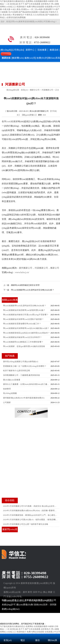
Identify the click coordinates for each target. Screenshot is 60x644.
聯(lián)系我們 (54, 62)
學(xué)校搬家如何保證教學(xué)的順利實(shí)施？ (24, 310)
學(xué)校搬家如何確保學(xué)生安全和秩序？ (22, 337)
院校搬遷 (42, 50)
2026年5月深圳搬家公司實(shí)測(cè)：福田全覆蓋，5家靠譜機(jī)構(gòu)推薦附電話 (30, 520)
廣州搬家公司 (26, 268)
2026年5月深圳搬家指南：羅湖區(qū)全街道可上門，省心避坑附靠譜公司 (30, 515)
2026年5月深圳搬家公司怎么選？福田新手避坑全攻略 (26, 524)
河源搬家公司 (47, 90)
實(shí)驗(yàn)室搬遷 (12, 380)
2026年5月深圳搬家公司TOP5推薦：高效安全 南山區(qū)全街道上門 (30, 506)
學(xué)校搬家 (11, 121)
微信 (37, 640)
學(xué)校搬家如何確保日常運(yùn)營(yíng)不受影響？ (26, 315)
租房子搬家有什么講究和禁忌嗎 (16, 371)
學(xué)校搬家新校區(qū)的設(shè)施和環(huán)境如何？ (26, 333)
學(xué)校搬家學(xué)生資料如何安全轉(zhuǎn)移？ (33, 290)
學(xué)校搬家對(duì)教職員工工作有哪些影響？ (23, 342)
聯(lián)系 (52, 640)
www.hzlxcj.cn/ (22, 272)
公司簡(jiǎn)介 (18, 54)
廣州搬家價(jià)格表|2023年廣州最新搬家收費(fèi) (24, 398)
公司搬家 (7, 402)
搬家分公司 (35, 90)
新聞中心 (30, 50)
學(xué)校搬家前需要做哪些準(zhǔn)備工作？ (22, 324)
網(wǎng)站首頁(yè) (6, 54)
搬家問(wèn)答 (18, 62)
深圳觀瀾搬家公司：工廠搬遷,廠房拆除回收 (22, 375)
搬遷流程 (54, 50)
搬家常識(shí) (6, 62)
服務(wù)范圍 (30, 62)
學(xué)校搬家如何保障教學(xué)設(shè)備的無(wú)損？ (26, 328)
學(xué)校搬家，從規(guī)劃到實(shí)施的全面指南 (24, 346)
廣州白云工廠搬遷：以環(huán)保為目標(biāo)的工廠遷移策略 (27, 384)
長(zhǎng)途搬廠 (10, 393)
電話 (23, 640)
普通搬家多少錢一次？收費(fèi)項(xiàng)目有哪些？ (25, 366)
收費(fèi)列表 (42, 62)
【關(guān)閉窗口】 (29, 115)
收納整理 (7, 389)
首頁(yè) (24, 90)
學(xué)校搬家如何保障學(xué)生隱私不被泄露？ (23, 319)
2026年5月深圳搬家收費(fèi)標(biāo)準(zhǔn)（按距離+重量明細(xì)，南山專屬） (30, 511)
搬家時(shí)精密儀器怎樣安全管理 (25, 285)
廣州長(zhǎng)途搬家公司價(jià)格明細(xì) (21, 362)
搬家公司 (55, 268)
